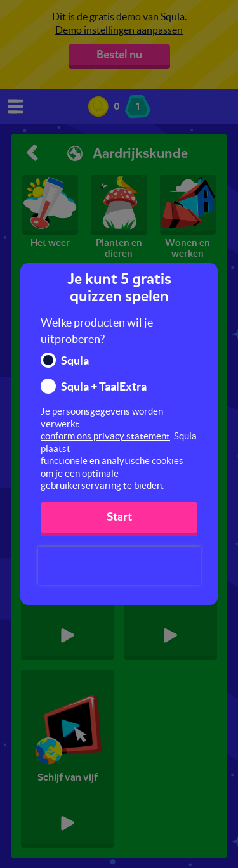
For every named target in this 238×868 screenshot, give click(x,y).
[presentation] (119, 566)
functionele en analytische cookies (112, 461)
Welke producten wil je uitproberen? (97, 331)
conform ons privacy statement (105, 436)
